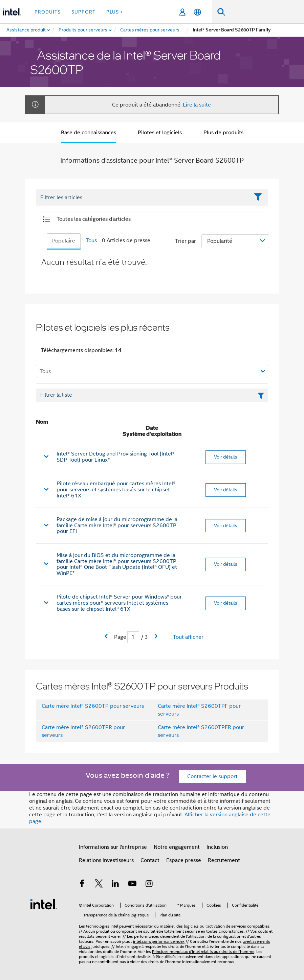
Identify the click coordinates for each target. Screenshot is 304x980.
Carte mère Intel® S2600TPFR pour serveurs (201, 731)
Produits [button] (48, 12)
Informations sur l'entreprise (113, 847)
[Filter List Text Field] (143, 198)
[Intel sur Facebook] (82, 885)
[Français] (198, 12)
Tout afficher (188, 637)
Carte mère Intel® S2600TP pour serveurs (93, 706)
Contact (150, 860)
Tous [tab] (91, 240)
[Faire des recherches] (221, 12)
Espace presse (184, 860)
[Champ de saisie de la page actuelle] (133, 637)
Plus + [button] (115, 12)
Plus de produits (223, 133)
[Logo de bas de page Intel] (44, 904)
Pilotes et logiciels (160, 133)
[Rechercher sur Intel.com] (265, 12)
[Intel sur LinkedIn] (115, 885)
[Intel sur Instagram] (149, 885)
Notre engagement (177, 847)
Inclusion (217, 847)
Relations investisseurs (106, 860)
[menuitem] (83, 30)
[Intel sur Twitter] (99, 885)
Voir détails (226, 457)
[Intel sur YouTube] (132, 885)
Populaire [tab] (64, 241)
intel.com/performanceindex (159, 941)
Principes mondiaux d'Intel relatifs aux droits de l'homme (203, 951)
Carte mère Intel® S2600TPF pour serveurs (199, 710)
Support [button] (83, 12)
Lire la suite (197, 105)
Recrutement (224, 860)
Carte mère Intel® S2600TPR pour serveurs (83, 731)
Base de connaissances (89, 133)
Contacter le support (212, 776)
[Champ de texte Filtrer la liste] (152, 395)
